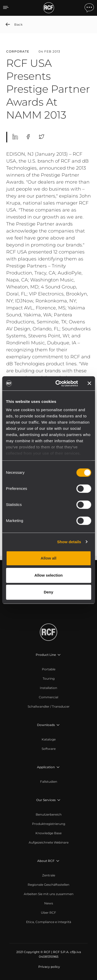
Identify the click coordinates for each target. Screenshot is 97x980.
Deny (48, 592)
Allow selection (48, 575)
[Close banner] (89, 383)
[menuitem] (48, 669)
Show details (69, 542)
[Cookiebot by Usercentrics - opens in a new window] (58, 383)
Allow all (48, 558)
